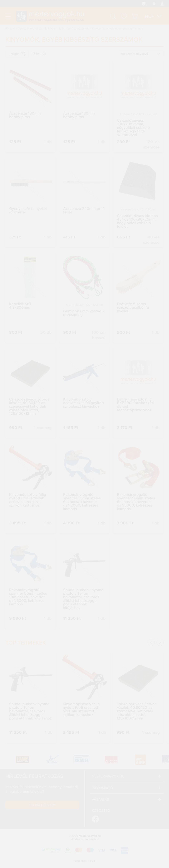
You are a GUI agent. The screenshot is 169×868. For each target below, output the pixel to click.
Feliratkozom (42, 805)
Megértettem (140, 843)
